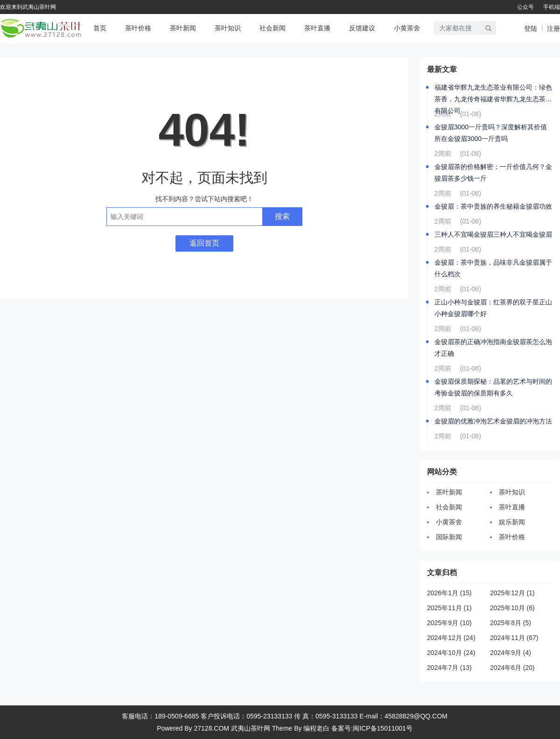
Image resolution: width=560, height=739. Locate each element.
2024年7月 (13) (449, 668)
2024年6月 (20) (512, 668)
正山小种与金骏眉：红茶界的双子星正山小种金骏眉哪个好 (493, 308)
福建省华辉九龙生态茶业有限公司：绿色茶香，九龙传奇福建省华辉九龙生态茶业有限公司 (493, 94)
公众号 (525, 7)
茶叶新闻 (183, 28)
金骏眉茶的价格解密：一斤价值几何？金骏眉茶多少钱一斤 (493, 172)
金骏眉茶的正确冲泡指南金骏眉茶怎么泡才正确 (493, 348)
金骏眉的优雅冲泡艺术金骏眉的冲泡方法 (493, 421)
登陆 (531, 28)
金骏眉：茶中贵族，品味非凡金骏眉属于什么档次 (493, 268)
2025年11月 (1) (449, 608)
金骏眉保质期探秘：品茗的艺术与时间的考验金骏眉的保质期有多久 (493, 387)
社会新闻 (273, 28)
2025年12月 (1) (512, 593)
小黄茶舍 (407, 28)
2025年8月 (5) (511, 623)
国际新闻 (449, 537)
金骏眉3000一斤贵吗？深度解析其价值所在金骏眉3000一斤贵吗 (491, 133)
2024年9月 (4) (511, 653)
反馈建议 (362, 28)
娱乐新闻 (512, 522)
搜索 (282, 216)
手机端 (552, 7)
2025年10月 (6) (512, 608)
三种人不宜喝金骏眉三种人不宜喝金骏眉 (493, 234)
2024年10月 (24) (451, 653)
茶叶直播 (317, 28)
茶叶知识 (228, 28)
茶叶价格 (138, 28)
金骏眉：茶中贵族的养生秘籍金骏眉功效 (493, 206)
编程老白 (316, 728)
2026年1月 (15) (449, 593)
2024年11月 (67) (514, 638)
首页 (100, 28)
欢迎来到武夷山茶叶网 (28, 7)
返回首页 (204, 243)
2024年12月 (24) (451, 638)
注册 (553, 28)
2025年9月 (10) (449, 623)
